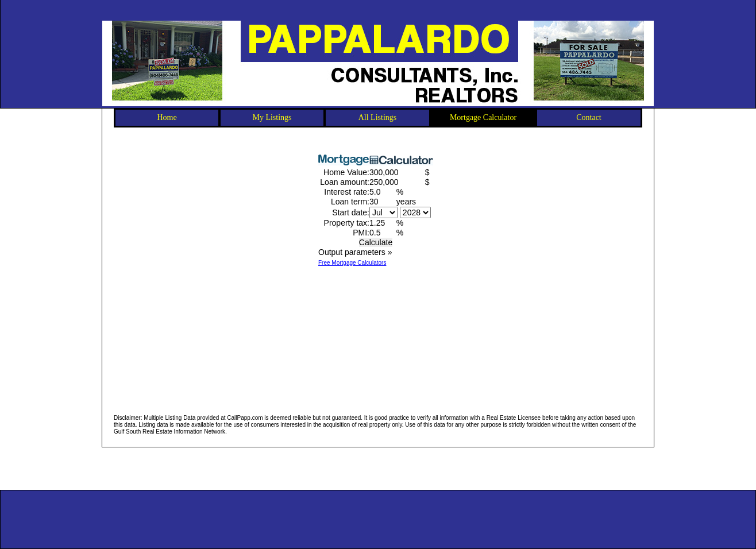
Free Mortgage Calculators (352, 263)
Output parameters (355, 252)
